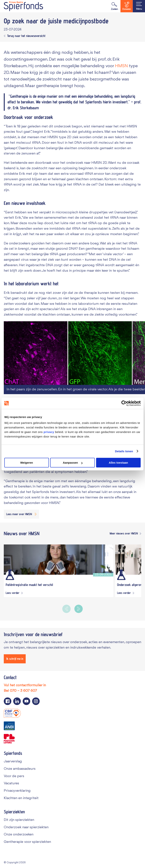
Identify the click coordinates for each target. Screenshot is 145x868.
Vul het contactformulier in (25, 685)
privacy (49, 432)
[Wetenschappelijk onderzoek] (10, 575)
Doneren (127, 6)
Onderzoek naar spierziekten (26, 827)
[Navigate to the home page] (23, 6)
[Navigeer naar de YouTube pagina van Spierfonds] (26, 701)
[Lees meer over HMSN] (21, 514)
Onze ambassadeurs (20, 769)
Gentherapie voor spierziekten (27, 842)
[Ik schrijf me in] (15, 659)
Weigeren (27, 463)
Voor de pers (14, 776)
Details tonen (124, 451)
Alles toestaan (118, 463)
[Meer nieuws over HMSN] (125, 534)
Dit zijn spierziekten (19, 820)
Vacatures (11, 783)
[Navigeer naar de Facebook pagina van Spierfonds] (8, 701)
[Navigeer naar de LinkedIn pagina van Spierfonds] (17, 701)
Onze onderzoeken (19, 834)
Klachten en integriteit (21, 798)
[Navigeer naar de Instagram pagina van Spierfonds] (36, 701)
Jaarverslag (13, 761)
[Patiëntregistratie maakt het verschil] (59, 560)
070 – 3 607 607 (23, 691)
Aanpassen (73, 463)
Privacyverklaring (17, 791)
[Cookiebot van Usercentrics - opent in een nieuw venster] (124, 403)
